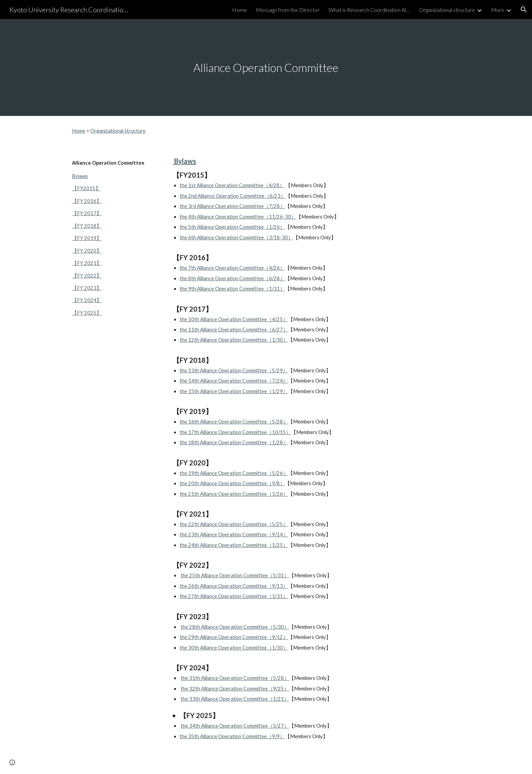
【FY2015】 (86, 188)
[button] (524, 10)
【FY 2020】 (87, 251)
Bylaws (80, 176)
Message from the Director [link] (288, 10)
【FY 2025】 (87, 313)
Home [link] (240, 10)
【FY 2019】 (87, 238)
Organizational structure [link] (447, 10)
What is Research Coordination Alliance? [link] (369, 10)
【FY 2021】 (87, 263)
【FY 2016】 (87, 201)
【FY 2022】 (87, 276)
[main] (266, 68)
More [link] (498, 10)
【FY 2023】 (87, 288)
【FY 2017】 (87, 213)
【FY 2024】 (87, 300)
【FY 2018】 (87, 226)
